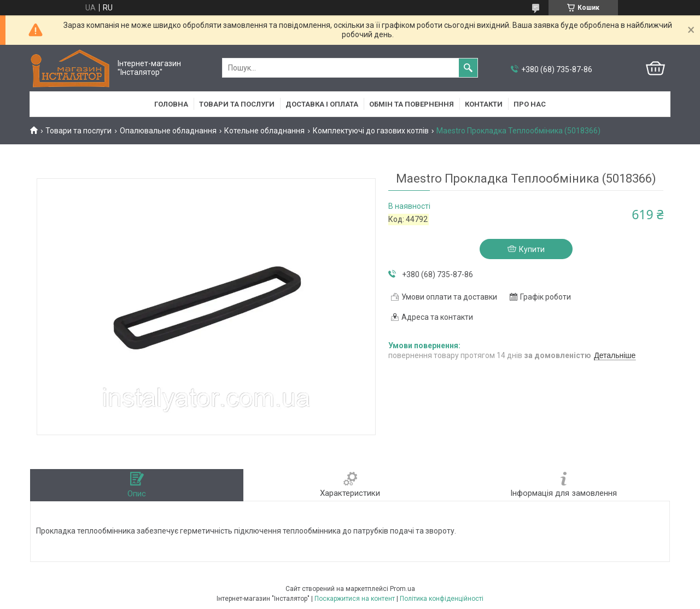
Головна (171, 104)
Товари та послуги (237, 104)
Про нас (530, 104)
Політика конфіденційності (442, 599)
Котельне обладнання (264, 131)
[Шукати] (468, 68)
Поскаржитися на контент (355, 599)
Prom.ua (402, 589)
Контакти (484, 104)
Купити (532, 249)
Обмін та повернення (412, 104)
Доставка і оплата (322, 104)
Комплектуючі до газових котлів (371, 131)
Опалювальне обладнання (168, 131)
